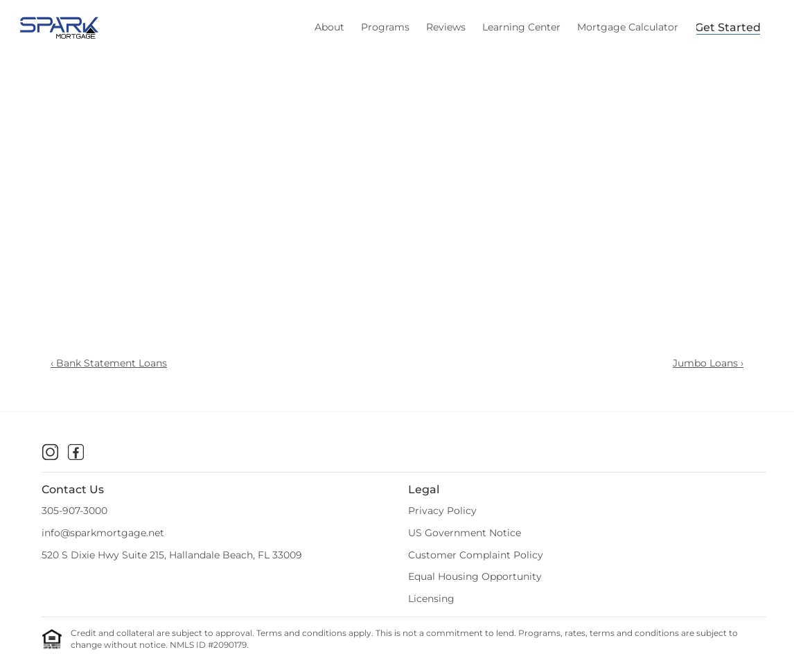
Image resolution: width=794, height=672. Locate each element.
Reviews (446, 27)
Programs (385, 27)
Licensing (431, 599)
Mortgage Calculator (628, 27)
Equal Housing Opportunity (475, 576)
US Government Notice (465, 533)
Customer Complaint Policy (476, 555)
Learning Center (521, 27)
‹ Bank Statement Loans (109, 363)
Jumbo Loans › (708, 363)
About (329, 27)
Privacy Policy (442, 511)
